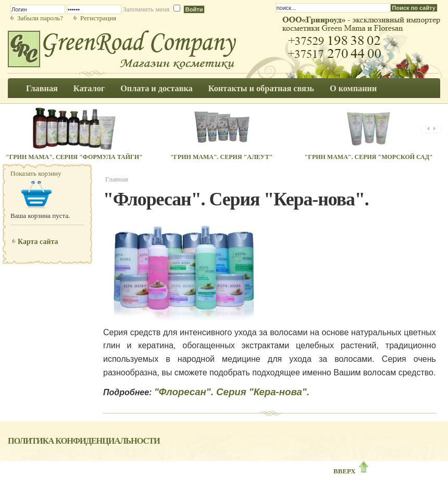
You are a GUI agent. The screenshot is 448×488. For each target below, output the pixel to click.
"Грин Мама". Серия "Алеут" (222, 157)
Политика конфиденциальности (84, 441)
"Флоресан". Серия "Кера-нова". (232, 392)
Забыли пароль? (40, 18)
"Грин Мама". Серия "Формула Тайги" (74, 157)
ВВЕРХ (352, 471)
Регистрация (98, 18)
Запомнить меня (146, 9)
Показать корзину (36, 173)
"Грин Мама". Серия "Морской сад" (369, 157)
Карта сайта (38, 242)
